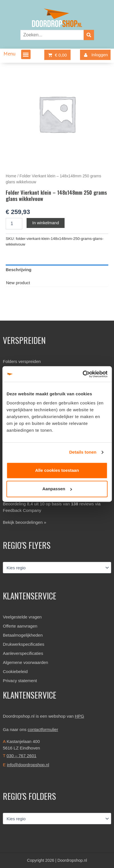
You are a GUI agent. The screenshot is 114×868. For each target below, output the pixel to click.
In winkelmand (46, 223)
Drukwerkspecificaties (24, 644)
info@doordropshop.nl (28, 765)
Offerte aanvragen (20, 626)
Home (11, 176)
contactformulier (43, 729)
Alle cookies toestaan (57, 470)
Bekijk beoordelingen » (25, 522)
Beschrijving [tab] (19, 270)
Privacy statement (20, 681)
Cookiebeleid (15, 671)
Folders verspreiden (22, 361)
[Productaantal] (14, 224)
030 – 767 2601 (21, 756)
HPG (80, 716)
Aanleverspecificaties (23, 653)
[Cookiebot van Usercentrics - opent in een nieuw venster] (82, 374)
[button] (26, 54)
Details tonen (83, 452)
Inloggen (95, 55)
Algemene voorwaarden (25, 662)
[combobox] (52, 35)
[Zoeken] (89, 35)
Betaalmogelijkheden (23, 635)
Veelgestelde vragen (22, 617)
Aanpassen (57, 489)
